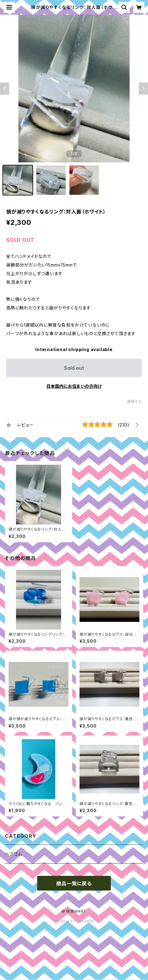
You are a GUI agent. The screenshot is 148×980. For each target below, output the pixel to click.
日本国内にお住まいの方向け (74, 386)
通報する (134, 401)
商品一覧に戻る (74, 884)
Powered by (74, 921)
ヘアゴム (14, 854)
